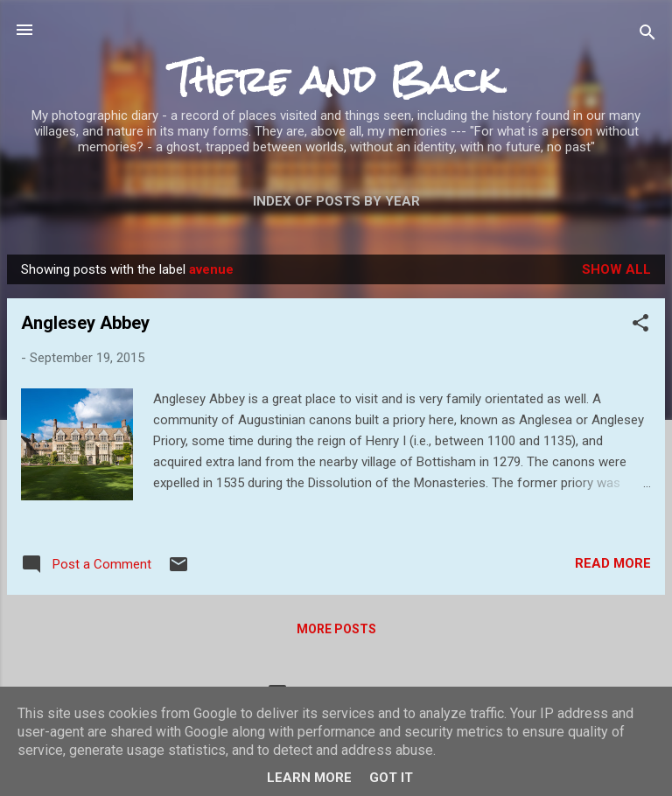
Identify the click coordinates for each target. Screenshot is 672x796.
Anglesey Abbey (85, 323)
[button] (640, 326)
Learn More (309, 778)
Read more (613, 563)
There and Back (336, 79)
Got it (391, 778)
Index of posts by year (336, 201)
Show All (616, 269)
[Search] (647, 35)
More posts (336, 629)
